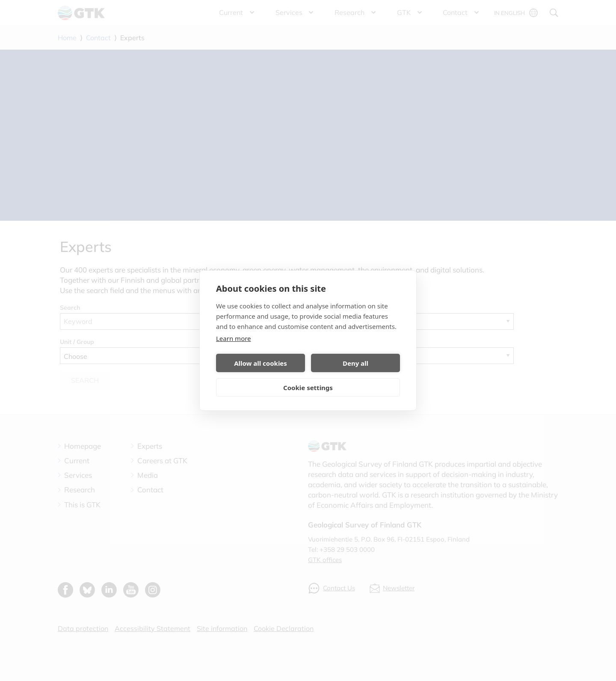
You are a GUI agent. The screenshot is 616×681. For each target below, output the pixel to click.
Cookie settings (308, 388)
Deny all (355, 363)
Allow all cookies (261, 363)
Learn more (234, 338)
